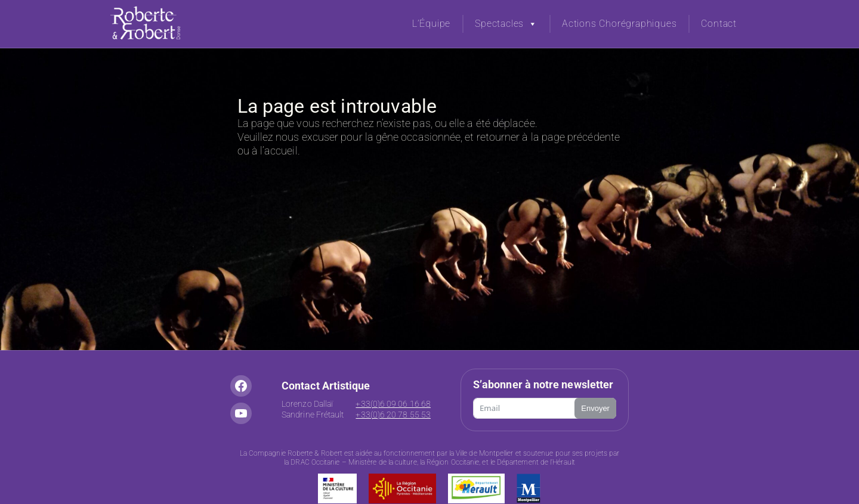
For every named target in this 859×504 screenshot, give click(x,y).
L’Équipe (431, 24)
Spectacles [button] (506, 24)
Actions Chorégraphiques (619, 24)
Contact (719, 24)
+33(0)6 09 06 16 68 (393, 404)
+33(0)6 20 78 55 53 (393, 415)
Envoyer (595, 408)
